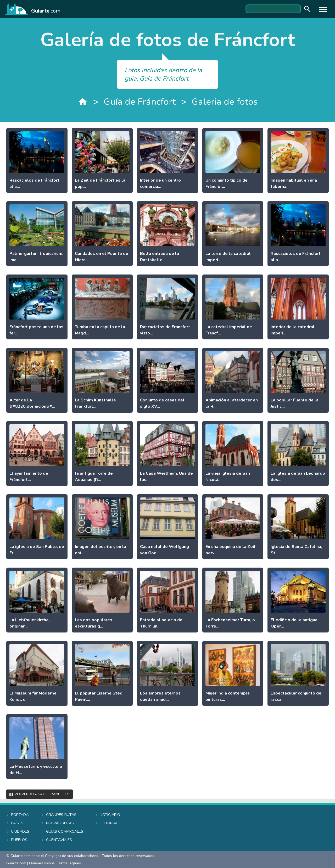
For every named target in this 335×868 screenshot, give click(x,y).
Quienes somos (42, 863)
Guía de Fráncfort (140, 102)
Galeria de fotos (225, 102)
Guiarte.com (16, 863)
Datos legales (69, 863)
